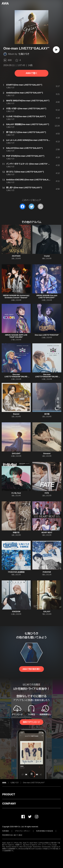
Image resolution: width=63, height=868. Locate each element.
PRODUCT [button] (9, 794)
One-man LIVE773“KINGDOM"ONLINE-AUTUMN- (16, 377)
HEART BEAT (47, 533)
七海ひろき (24, 54)
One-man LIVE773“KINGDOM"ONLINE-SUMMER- (47, 377)
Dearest (16, 414)
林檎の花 (16, 533)
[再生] (56, 50)
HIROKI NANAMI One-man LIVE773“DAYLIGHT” (47, 297)
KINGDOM (16, 612)
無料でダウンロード (31, 722)
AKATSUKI (16, 256)
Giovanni (47, 454)
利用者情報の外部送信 (45, 831)
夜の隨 (47, 414)
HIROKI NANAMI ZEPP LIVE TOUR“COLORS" (16, 336)
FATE (47, 493)
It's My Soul (16, 493)
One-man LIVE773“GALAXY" (34, 783)
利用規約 (6, 831)
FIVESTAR (47, 572)
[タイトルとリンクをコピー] (40, 206)
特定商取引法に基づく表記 (12, 835)
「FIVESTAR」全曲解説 (16, 572)
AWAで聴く (31, 73)
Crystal (47, 256)
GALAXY (47, 612)
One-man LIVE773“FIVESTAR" (47, 335)
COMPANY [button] (9, 804)
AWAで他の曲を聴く (31, 669)
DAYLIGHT (16, 454)
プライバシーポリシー (23, 831)
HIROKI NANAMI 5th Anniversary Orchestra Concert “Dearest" (16, 297)
